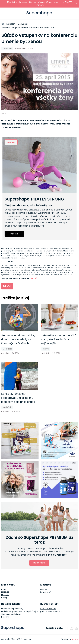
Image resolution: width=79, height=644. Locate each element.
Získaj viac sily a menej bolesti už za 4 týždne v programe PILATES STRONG (40, 4)
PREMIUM (5, 592)
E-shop (4, 598)
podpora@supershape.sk (51, 611)
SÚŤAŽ (34, 278)
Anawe (75, 639)
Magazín (5, 595)
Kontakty (5, 617)
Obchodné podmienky (11, 614)
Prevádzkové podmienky (12, 609)
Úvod (4, 589)
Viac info (14, 234)
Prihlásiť (73, 13)
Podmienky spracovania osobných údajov (20, 611)
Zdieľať (7, 286)
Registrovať (45, 592)
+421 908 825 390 (48, 609)
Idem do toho (39, 563)
